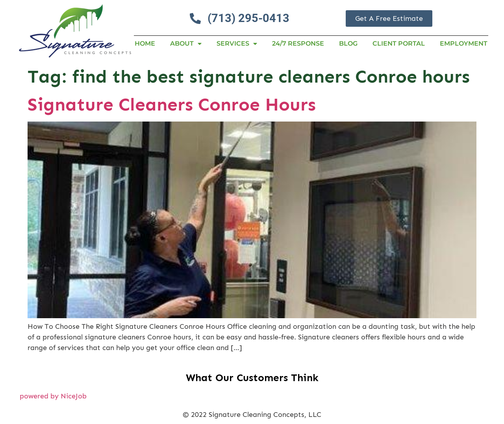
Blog (348, 43)
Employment (464, 43)
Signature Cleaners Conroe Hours (172, 104)
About (186, 44)
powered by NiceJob (53, 396)
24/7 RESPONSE (298, 43)
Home (145, 43)
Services (237, 44)
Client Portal (399, 43)
